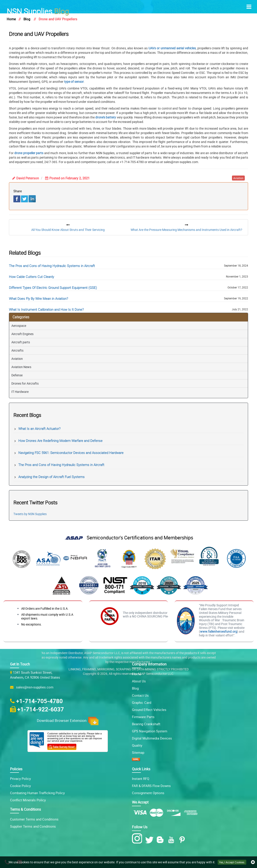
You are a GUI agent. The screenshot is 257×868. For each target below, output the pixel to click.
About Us (139, 681)
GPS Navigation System (150, 731)
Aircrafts (17, 350)
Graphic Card (142, 702)
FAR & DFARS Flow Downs (151, 786)
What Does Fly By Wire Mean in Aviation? (39, 298)
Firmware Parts (143, 717)
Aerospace (19, 326)
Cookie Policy (20, 786)
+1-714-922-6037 (41, 709)
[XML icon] (136, 760)
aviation (238, 178)
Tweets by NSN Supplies (30, 514)
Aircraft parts (21, 342)
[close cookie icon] (253, 862)
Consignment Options (148, 793)
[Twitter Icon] (150, 840)
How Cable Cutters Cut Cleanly (31, 277)
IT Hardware (20, 392)
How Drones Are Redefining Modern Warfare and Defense (60, 441)
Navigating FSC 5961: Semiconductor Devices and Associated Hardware (71, 453)
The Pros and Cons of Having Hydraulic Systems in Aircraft (52, 266)
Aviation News (21, 367)
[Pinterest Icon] (183, 840)
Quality (137, 745)
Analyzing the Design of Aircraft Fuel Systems (51, 477)
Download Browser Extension (68, 721)
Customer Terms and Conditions (34, 819)
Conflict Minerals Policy (28, 800)
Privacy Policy (20, 779)
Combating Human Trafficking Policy (37, 793)
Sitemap (138, 752)
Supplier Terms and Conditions (33, 826)
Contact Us (140, 695)
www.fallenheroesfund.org (219, 631)
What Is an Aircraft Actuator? (39, 429)
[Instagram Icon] (138, 839)
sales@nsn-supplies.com (34, 687)
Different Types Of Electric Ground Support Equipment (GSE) (53, 288)
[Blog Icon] (161, 840)
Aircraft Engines (22, 334)
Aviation (17, 359)
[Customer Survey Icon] (62, 746)
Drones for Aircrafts (25, 383)
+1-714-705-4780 (39, 701)
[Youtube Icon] (172, 840)
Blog (38, 11)
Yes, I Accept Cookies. (232, 862)
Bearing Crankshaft (146, 724)
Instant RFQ (141, 779)
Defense (17, 375)
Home (11, 19)
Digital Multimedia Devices (152, 738)
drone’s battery (106, 117)
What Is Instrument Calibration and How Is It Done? (46, 309)
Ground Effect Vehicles (149, 710)
